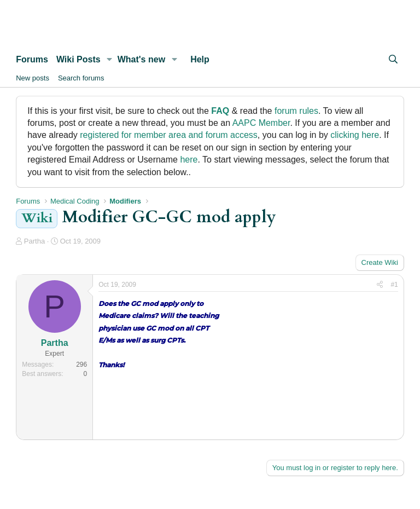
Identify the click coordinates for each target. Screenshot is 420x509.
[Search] (393, 60)
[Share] (380, 285)
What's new (141, 59)
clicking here (355, 135)
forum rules (296, 111)
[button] (110, 60)
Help (200, 59)
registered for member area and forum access (169, 135)
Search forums (81, 78)
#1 (394, 285)
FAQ (220, 111)
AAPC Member (261, 123)
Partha (34, 241)
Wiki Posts (78, 59)
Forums (32, 59)
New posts (33, 78)
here (189, 160)
